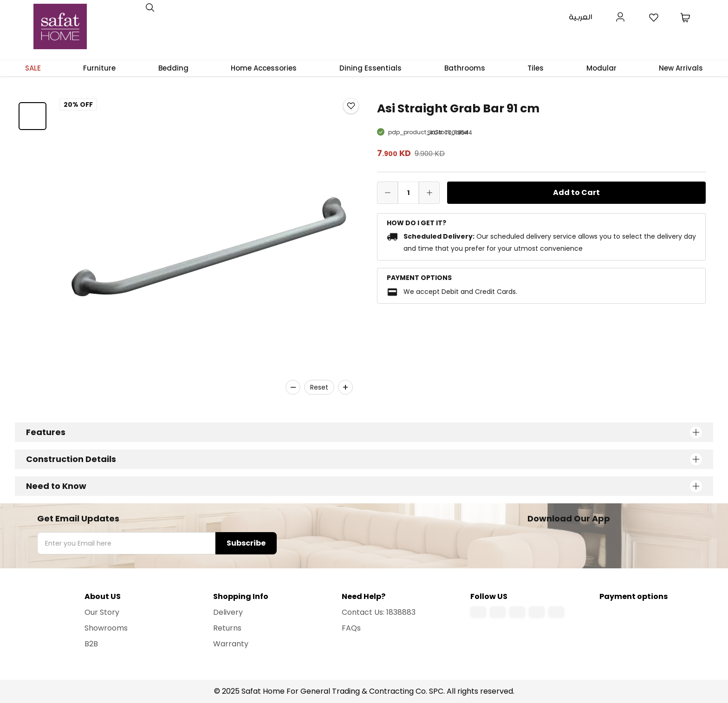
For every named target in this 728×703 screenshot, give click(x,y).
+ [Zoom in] (345, 387)
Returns (227, 628)
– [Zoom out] (293, 387)
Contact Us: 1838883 (379, 612)
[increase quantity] (429, 193)
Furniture (99, 68)
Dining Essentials (370, 68)
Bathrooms (465, 68)
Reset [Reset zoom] (319, 387)
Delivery (228, 612)
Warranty (231, 644)
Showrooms (106, 628)
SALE (33, 68)
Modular (601, 68)
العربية (581, 17)
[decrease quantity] (387, 193)
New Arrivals (681, 68)
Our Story (102, 612)
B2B (91, 644)
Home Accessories (264, 68)
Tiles (536, 68)
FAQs (351, 628)
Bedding (173, 68)
